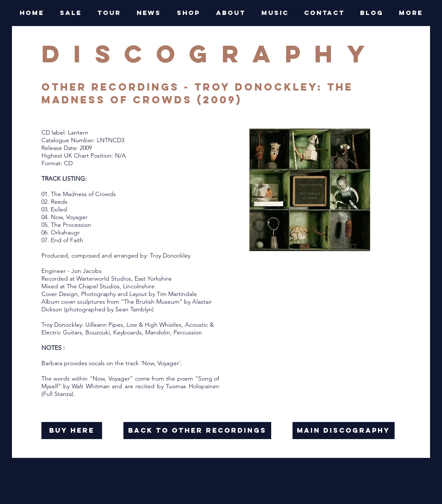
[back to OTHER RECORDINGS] (197, 431)
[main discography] (344, 431)
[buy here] (72, 431)
